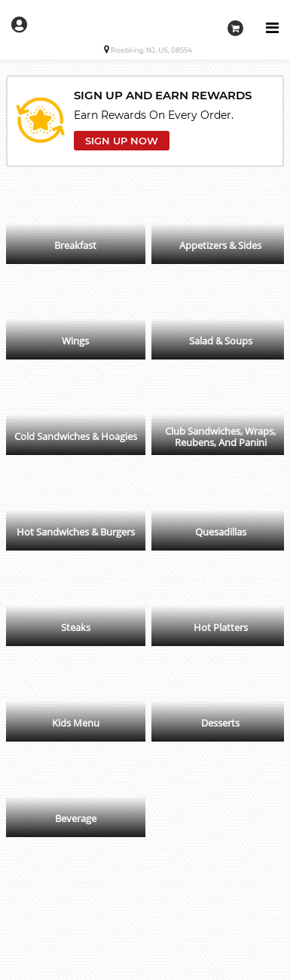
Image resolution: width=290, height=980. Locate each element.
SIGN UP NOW (122, 141)
